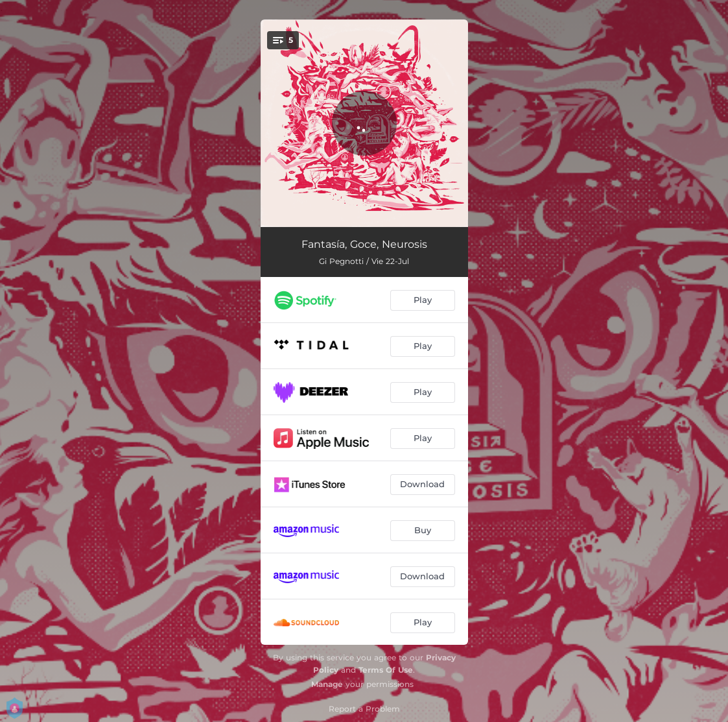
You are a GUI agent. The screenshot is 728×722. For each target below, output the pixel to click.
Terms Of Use (386, 670)
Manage (327, 684)
